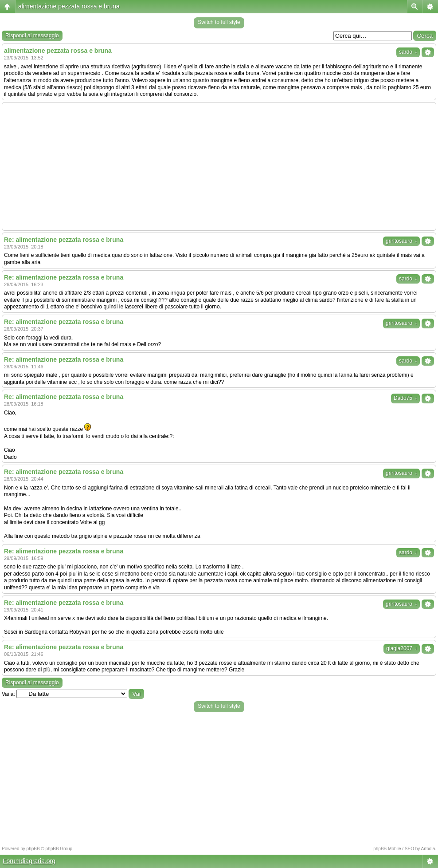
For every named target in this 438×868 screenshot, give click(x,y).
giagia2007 (402, 648)
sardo (408, 52)
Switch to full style (219, 22)
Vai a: (8, 694)
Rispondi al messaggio (32, 36)
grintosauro (401, 241)
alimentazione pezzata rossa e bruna (69, 6)
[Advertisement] (219, 166)
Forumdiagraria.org (29, 861)
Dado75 (405, 398)
